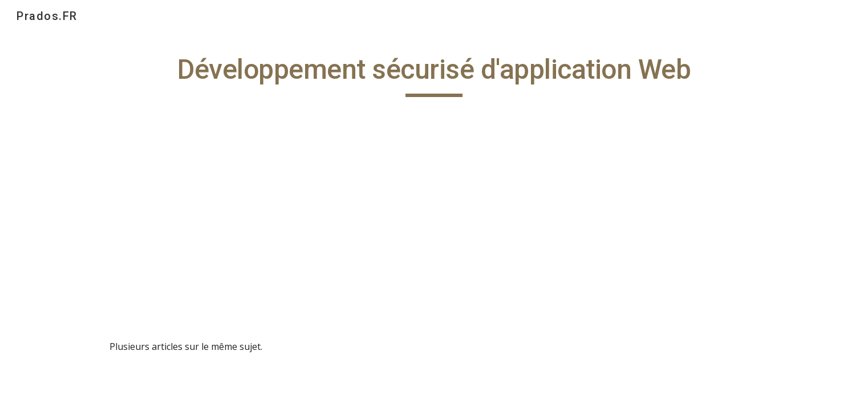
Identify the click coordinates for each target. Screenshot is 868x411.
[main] (434, 75)
